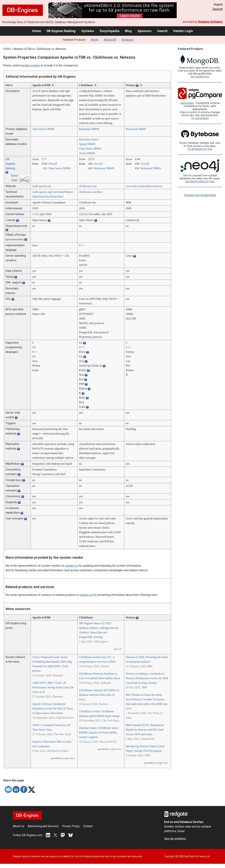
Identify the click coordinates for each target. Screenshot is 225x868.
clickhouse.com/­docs (91, 192)
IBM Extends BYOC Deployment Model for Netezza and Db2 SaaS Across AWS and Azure (145, 730)
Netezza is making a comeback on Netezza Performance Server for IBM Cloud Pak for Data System (147, 678)
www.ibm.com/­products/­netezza (144, 186)
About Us (19, 826)
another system (31, 65)
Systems (88, 31)
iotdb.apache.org (42, 186)
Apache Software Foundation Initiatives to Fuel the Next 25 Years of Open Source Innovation (53, 709)
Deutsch (218, 9)
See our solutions (175, 838)
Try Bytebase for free (200, 149)
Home (37, 31)
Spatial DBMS (87, 144)
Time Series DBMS (43, 129)
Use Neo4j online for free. (200, 182)
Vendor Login (183, 31)
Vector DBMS (87, 153)
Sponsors (145, 31)
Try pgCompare (200, 118)
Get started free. (200, 77)
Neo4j (94, 40)
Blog (128, 31)
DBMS (7, 49)
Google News (68, 758)
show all (118, 649)
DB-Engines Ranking (61, 31)
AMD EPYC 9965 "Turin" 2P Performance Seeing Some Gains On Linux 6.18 (53, 687)
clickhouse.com (88, 186)
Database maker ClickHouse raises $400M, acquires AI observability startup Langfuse (99, 732)
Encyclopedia (110, 31)
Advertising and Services (43, 826)
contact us (72, 566)
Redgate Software (210, 22)
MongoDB (110, 40)
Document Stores (89, 139)
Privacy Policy (71, 826)
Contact (88, 826)
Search (162, 31)
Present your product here (200, 195)
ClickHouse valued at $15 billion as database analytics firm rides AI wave (99, 695)
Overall (53, 164)
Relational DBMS (89, 129)
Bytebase (128, 40)
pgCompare (187, 103)
